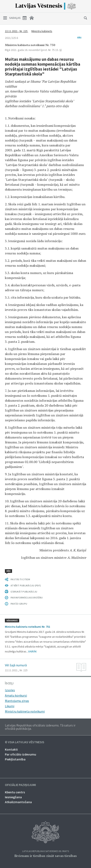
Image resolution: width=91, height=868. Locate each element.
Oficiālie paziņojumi (20, 785)
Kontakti (11, 749)
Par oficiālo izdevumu (21, 754)
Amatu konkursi (16, 695)
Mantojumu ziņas (17, 701)
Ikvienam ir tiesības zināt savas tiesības (45, 856)
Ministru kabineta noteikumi (25, 711)
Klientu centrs (15, 792)
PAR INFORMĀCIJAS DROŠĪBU (27, 598)
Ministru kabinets (42, 31)
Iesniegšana (13, 797)
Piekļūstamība (15, 759)
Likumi (10, 706)
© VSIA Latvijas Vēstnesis (25, 742)
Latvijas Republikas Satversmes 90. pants (46, 851)
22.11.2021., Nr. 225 (17, 31)
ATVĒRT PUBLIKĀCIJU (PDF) (26, 585)
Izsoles (10, 690)
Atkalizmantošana (18, 802)
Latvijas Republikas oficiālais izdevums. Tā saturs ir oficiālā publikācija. (40, 727)
